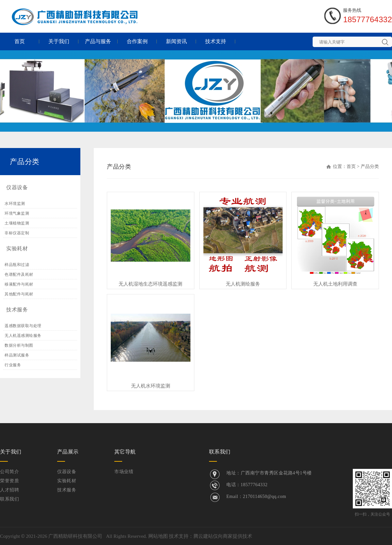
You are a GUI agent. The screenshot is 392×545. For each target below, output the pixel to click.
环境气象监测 (17, 213)
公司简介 (9, 472)
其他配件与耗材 (19, 294)
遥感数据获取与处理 (23, 326)
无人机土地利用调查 (335, 284)
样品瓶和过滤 (17, 265)
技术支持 (216, 41)
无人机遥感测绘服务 (23, 336)
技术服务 (17, 310)
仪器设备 (17, 187)
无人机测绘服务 (243, 284)
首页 (20, 41)
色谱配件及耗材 (19, 274)
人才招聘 (9, 490)
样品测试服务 (17, 355)
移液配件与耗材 (19, 284)
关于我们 (59, 41)
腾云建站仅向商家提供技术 (223, 536)
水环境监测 (15, 204)
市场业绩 (124, 472)
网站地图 (158, 536)
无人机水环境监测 (151, 386)
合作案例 (137, 41)
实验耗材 (17, 248)
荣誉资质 (9, 481)
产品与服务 (98, 41)
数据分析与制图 (19, 345)
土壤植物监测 (17, 223)
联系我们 (9, 499)
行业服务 (13, 365)
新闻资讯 (176, 41)
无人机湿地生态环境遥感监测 (150, 284)
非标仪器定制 (17, 233)
